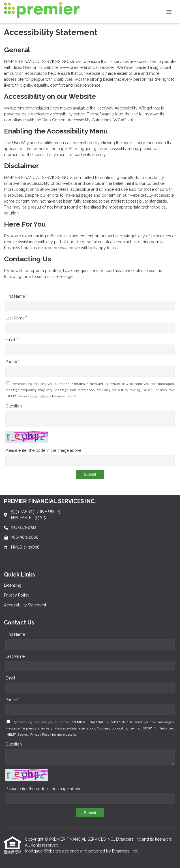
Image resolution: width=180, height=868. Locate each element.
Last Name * (16, 318)
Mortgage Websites (43, 851)
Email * (12, 340)
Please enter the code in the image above (43, 450)
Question (14, 406)
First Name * (16, 296)
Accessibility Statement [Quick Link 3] (25, 605)
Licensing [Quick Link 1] (13, 585)
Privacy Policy (41, 396)
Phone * (12, 361)
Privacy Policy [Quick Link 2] (17, 595)
